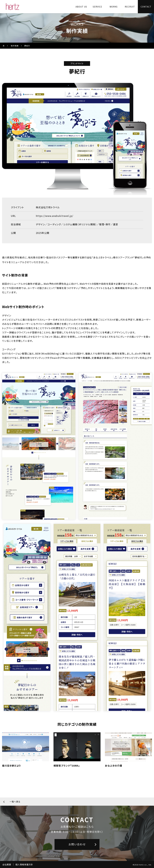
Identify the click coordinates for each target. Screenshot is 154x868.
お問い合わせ (77, 844)
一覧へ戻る (15, 802)
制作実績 (15, 46)
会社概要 (7, 864)
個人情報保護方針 (24, 864)
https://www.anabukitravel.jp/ (55, 216)
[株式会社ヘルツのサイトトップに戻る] (13, 7)
